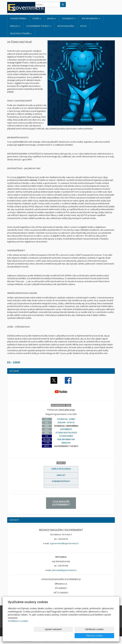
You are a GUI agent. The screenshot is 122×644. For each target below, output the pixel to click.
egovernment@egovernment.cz (64, 543)
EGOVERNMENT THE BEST (39, 26)
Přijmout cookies (103, 636)
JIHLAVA (52, 18)
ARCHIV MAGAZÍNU (66, 26)
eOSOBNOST (69, 18)
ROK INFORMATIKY (91, 18)
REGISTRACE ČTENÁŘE (21, 33)
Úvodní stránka (18, 18)
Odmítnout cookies (78, 636)
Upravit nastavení (54, 636)
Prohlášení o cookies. (18, 627)
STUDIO (37, 18)
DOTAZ (83, 26)
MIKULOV (15, 26)
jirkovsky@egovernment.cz (64, 570)
